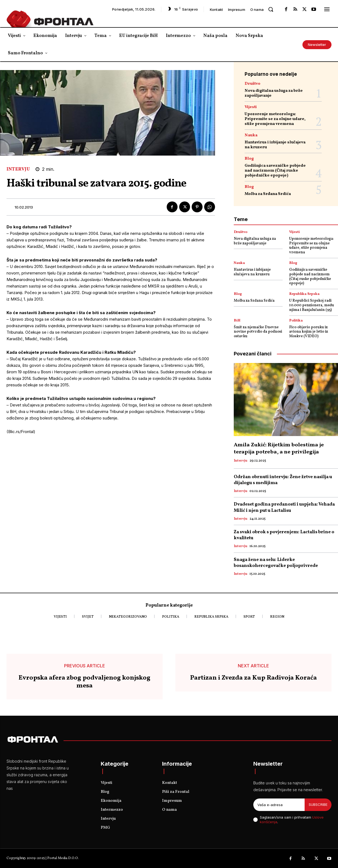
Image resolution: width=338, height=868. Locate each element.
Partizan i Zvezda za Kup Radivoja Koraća (253, 678)
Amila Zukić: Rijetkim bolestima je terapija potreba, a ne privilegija (279, 449)
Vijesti (251, 107)
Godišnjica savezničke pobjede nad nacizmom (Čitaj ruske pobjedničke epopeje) (275, 171)
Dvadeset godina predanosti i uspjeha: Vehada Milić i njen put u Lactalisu (284, 507)
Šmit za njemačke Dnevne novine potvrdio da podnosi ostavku (258, 332)
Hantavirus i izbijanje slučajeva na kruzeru (275, 145)
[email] (279, 805)
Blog (249, 159)
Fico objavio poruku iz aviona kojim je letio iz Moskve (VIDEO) (309, 332)
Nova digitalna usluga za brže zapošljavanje (274, 93)
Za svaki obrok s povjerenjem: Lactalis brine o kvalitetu (284, 535)
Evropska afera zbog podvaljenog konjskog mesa (84, 682)
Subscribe (318, 804)
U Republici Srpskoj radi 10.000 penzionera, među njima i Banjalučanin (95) (312, 305)
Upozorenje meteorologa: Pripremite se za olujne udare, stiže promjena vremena (275, 119)
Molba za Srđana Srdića (268, 194)
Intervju (18, 169)
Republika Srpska (304, 294)
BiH (237, 321)
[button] (271, 9)
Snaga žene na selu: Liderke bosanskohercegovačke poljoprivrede (276, 563)
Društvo (252, 84)
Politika (296, 321)
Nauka (251, 135)
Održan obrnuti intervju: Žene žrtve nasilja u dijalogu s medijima (283, 480)
